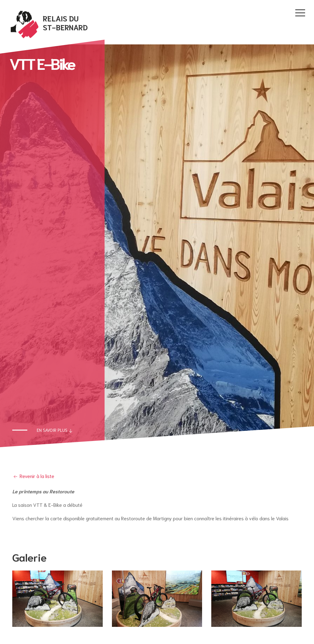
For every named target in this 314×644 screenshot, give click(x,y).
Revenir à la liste (33, 476)
